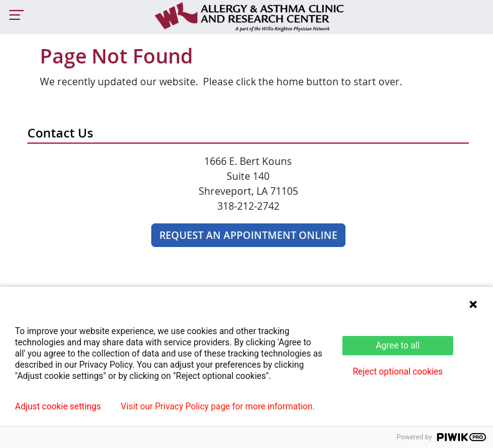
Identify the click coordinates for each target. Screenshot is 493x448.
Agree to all (398, 345)
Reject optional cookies (398, 371)
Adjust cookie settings (58, 406)
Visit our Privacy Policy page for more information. (218, 406)
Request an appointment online (248, 235)
